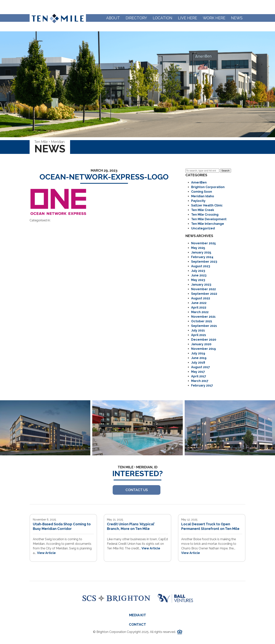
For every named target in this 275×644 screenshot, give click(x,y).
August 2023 (201, 266)
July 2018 (198, 363)
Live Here (188, 18)
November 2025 (203, 243)
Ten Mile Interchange (208, 224)
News (237, 18)
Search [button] (226, 171)
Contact (137, 624)
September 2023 (204, 262)
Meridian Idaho (203, 196)
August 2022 (201, 298)
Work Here (214, 18)
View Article (46, 553)
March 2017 (200, 381)
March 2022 (200, 312)
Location (163, 18)
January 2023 (201, 285)
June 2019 (199, 358)
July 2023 (198, 271)
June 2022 (199, 303)
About (113, 18)
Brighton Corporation (208, 187)
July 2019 (198, 353)
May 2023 (198, 280)
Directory (136, 18)
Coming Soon (202, 192)
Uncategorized (203, 228)
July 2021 (198, 330)
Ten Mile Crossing (205, 215)
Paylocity (198, 201)
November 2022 (203, 289)
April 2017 (199, 376)
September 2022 (204, 294)
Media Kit (138, 615)
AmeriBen (199, 182)
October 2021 (202, 321)
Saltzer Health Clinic (207, 205)
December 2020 (204, 340)
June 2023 (199, 275)
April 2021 (199, 335)
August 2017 (201, 367)
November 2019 (203, 349)
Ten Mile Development (209, 219)
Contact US (137, 490)
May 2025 (198, 248)
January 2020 (201, 344)
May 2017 (198, 372)
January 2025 (201, 252)
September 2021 (204, 326)
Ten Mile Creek (203, 210)
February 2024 (202, 257)
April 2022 (199, 307)
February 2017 (202, 385)
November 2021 (203, 317)
